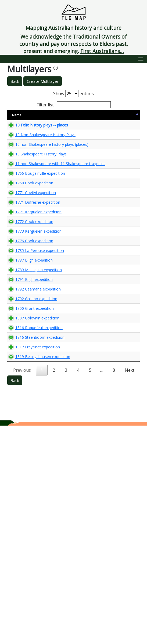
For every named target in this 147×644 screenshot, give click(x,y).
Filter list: (74, 105)
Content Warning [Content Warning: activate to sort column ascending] (71, 117)
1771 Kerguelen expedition (24, 313)
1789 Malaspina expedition (24, 417)
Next (130, 589)
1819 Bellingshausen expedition (28, 570)
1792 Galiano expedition (27, 469)
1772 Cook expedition (25, 330)
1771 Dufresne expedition (28, 296)
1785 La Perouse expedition (24, 382)
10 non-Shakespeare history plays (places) (26, 177)
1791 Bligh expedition (24, 434)
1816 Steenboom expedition (26, 535)
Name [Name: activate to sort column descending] (17, 118)
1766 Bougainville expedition (26, 249)
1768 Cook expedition (25, 266)
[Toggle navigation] (141, 59)
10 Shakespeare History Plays (27, 199)
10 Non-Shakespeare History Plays (27, 155)
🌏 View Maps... (115, 135)
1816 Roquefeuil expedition (25, 515)
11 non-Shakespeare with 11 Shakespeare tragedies (26, 224)
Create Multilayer (43, 81)
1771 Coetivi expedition (26, 281)
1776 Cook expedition (25, 365)
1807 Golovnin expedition (28, 498)
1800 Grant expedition (25, 483)
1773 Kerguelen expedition (24, 348)
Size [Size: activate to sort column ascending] (52, 118)
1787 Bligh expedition (24, 400)
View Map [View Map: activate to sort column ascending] (107, 118)
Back (15, 81)
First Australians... (102, 51)
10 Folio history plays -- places (28, 135)
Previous (22, 589)
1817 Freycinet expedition (28, 553)
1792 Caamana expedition (24, 451)
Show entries (73, 94)
